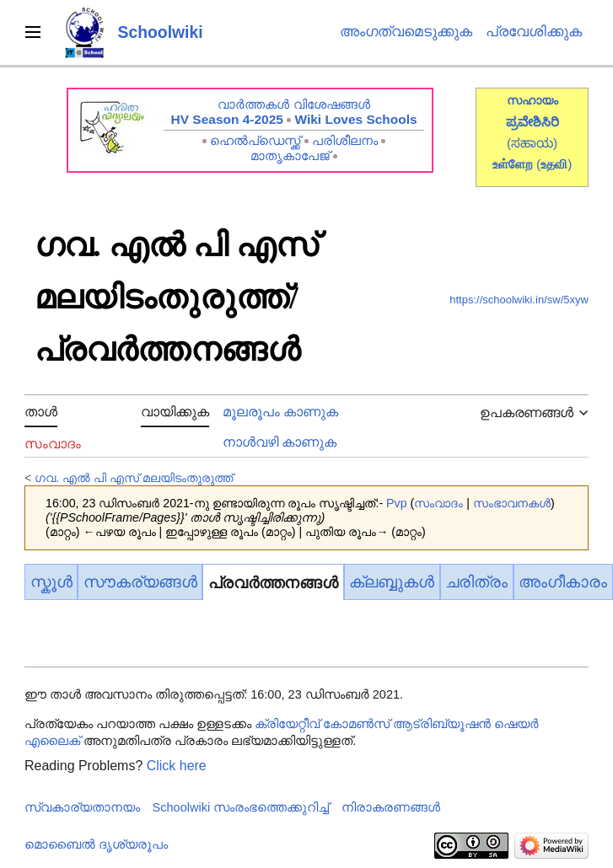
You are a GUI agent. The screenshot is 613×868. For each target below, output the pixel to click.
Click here (177, 766)
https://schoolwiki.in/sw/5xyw (519, 300)
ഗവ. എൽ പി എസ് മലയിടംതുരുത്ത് (134, 478)
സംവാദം (438, 503)
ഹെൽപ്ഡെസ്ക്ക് (255, 140)
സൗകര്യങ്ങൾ (140, 582)
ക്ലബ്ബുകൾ (392, 582)
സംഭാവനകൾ (512, 503)
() (554, 164)
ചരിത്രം (476, 582)
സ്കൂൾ (51, 582)
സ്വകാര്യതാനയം (82, 807)
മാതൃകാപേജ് (290, 155)
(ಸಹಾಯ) (532, 143)
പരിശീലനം (345, 140)
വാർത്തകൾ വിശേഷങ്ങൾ (293, 104)
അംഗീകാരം (563, 582)
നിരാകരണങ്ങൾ (391, 807)
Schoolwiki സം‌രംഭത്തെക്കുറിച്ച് (241, 807)
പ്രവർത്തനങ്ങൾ (273, 583)
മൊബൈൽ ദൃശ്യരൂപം (96, 844)
